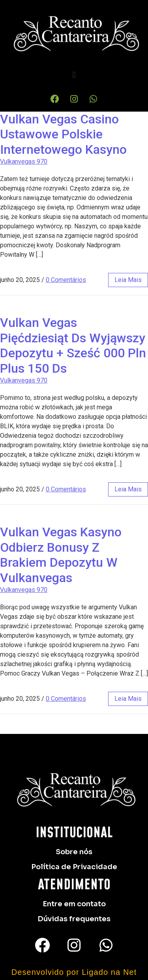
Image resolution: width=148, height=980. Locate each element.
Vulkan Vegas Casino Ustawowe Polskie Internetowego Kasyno (63, 134)
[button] (74, 75)
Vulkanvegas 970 (24, 161)
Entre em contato (74, 904)
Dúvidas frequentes (74, 919)
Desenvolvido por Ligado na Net (74, 972)
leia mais (128, 280)
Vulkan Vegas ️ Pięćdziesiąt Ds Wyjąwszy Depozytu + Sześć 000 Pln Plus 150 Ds (73, 345)
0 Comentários (66, 280)
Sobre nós (74, 852)
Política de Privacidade (74, 867)
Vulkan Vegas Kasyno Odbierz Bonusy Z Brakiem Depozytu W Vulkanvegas (61, 555)
